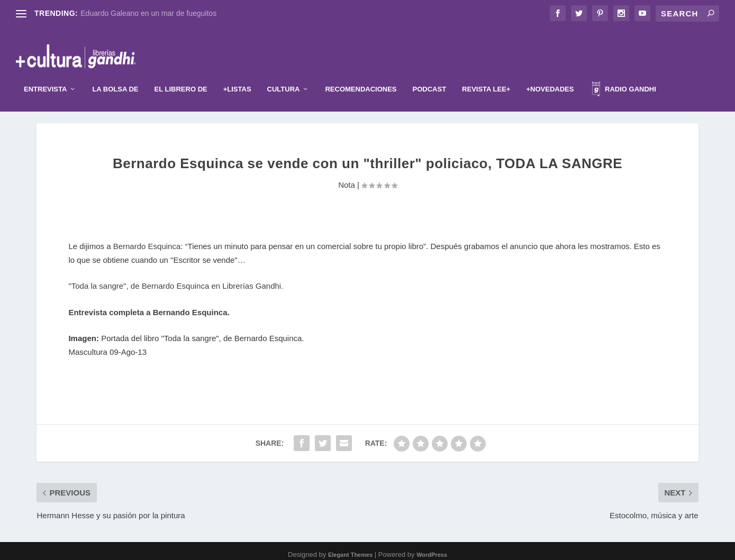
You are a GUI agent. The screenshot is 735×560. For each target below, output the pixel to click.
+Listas (237, 73)
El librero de (181, 73)
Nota (347, 178)
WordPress (432, 548)
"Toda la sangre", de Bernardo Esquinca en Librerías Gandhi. (176, 279)
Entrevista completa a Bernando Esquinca (148, 305)
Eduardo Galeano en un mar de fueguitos (148, 13)
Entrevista (45, 73)
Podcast (430, 73)
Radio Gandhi (624, 75)
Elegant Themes (350, 548)
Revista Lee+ (486, 73)
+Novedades (550, 73)
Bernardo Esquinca (147, 240)
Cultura (284, 73)
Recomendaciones (361, 73)
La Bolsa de (115, 73)
